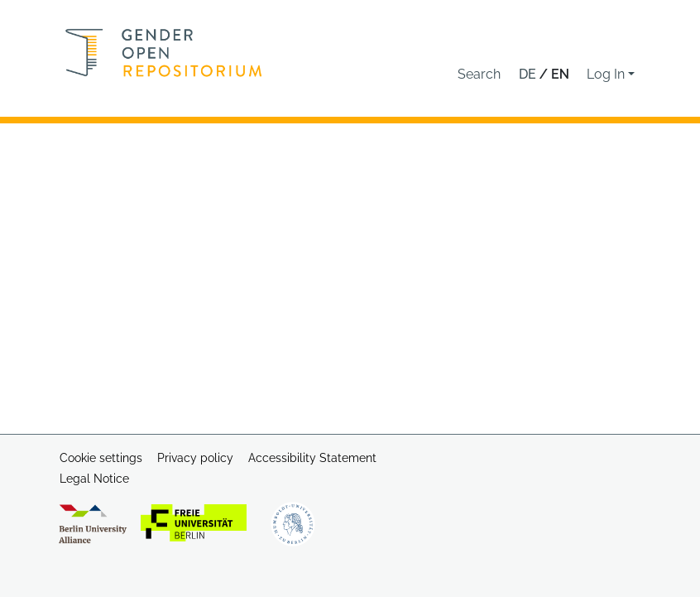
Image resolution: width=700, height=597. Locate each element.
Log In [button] (607, 74)
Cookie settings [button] (101, 458)
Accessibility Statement (312, 458)
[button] (479, 75)
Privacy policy (195, 458)
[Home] (164, 53)
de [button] (529, 74)
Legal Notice (94, 479)
